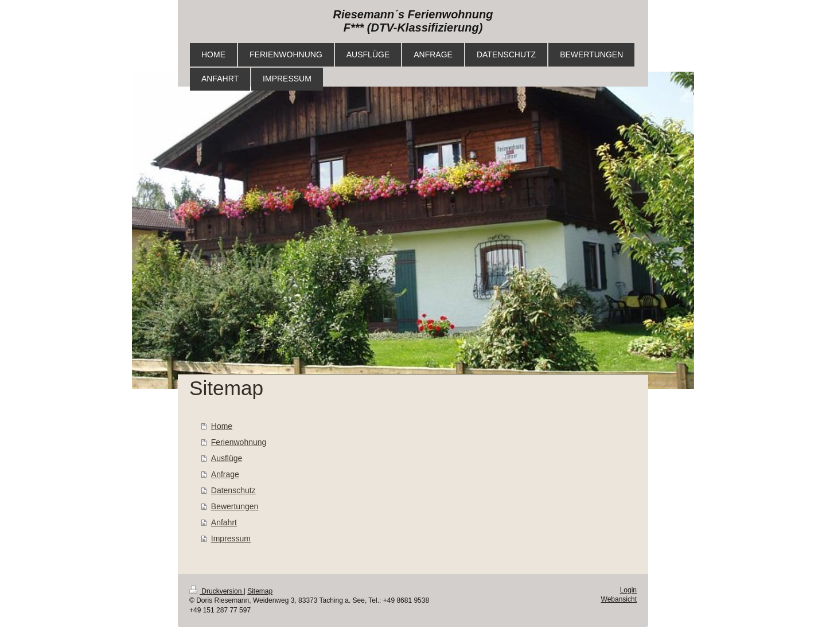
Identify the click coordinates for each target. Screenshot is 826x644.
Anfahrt (224, 522)
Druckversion (217, 591)
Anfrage (225, 474)
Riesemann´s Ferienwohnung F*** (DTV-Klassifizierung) (413, 21)
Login (628, 590)
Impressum (231, 538)
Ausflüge (227, 458)
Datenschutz (233, 490)
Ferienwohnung (239, 442)
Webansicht (619, 599)
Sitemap (260, 591)
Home (222, 426)
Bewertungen (235, 506)
